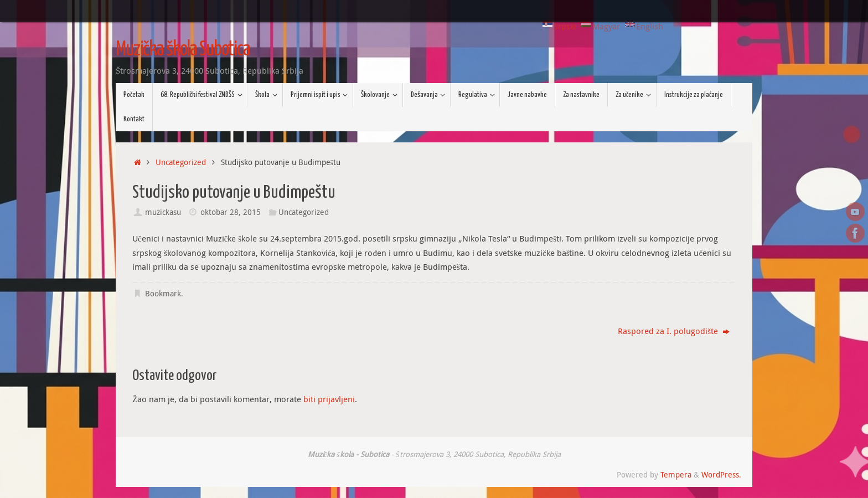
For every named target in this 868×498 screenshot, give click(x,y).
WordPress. (721, 475)
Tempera (676, 475)
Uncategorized (181, 162)
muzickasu (163, 212)
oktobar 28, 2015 (231, 212)
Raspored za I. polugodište (674, 331)
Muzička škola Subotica (183, 50)
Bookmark (163, 294)
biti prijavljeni (329, 399)
